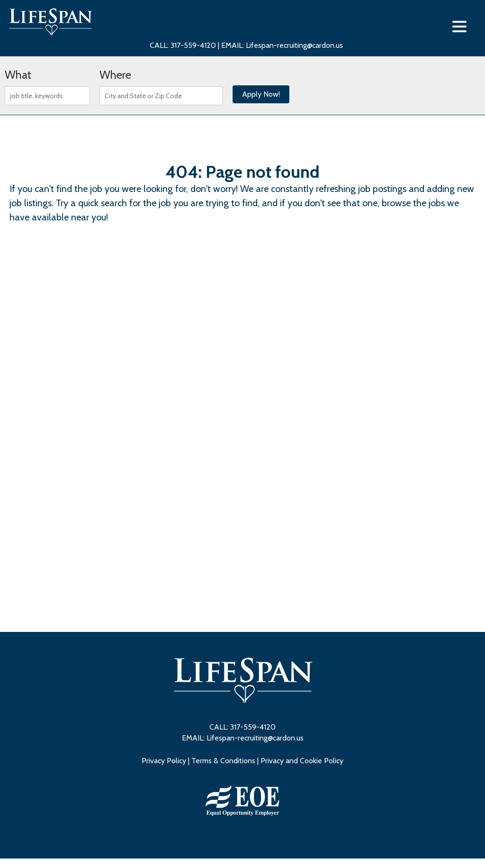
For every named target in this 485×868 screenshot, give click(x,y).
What (18, 75)
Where (115, 75)
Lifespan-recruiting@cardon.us (294, 45)
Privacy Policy (164, 761)
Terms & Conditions (223, 761)
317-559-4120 (194, 45)
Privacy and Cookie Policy (302, 761)
